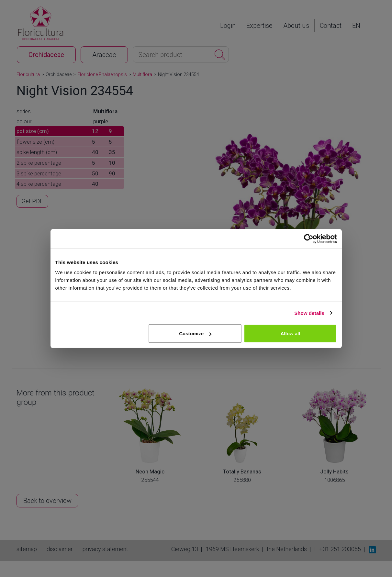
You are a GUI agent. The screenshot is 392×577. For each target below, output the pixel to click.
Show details (309, 313)
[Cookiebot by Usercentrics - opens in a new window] (309, 239)
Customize (195, 333)
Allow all (291, 333)
